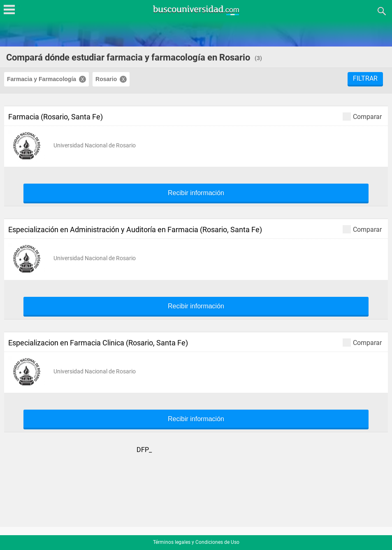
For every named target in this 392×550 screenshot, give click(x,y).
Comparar (362, 116)
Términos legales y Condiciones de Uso (196, 542)
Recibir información (196, 193)
